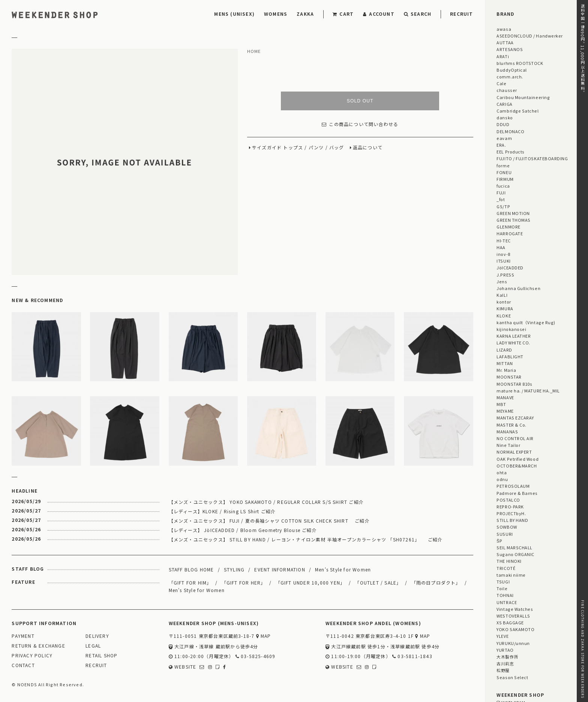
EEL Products (510, 152)
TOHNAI (505, 595)
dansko (505, 117)
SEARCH (418, 14)
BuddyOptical (511, 70)
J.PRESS (505, 275)
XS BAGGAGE (510, 622)
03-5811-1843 (412, 656)
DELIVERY (97, 636)
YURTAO (505, 650)
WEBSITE (183, 667)
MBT (501, 404)
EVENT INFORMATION (280, 569)
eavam (504, 138)
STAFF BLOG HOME (191, 569)
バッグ (337, 148)
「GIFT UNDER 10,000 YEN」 (310, 582)
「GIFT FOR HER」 (244, 582)
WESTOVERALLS (513, 616)
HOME (254, 51)
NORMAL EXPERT (514, 452)
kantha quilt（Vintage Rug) (526, 322)
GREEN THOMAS (513, 220)
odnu (502, 479)
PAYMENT (23, 636)
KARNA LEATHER (514, 336)
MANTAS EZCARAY (515, 418)
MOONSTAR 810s (514, 384)
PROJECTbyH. (511, 513)
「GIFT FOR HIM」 (190, 582)
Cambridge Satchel (517, 111)
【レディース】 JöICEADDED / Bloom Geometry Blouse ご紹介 (243, 530)
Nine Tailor (508, 445)
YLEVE (502, 636)
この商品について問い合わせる (360, 124)
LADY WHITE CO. (513, 343)
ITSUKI (503, 261)
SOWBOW (507, 527)
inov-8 (503, 254)
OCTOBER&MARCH (517, 466)
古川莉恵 (505, 663)
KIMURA (505, 308)
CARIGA (504, 104)
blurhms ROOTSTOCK (520, 63)
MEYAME (505, 411)
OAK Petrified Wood (517, 459)
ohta (502, 472)
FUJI (501, 192)
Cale (501, 83)
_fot (501, 199)
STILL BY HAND (512, 520)
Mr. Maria (506, 370)
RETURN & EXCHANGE (38, 646)
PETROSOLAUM (513, 486)
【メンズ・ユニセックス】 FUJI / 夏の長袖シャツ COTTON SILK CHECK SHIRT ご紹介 (269, 521)
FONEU (504, 172)
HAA (501, 247)
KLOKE (504, 316)
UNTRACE (507, 602)
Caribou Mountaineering (523, 97)
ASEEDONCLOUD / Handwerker (530, 36)
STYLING (234, 569)
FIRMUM (505, 179)
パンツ (316, 148)
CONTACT (23, 665)
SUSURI (505, 534)
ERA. (501, 145)
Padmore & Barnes (517, 493)
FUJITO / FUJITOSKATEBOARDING (532, 158)
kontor (504, 302)
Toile (502, 588)
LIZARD (504, 350)
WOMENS (276, 14)
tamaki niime (511, 575)
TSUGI (503, 582)
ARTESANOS (510, 49)
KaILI (502, 295)
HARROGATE (510, 233)
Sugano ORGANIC (515, 554)
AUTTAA (505, 42)
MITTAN (505, 363)
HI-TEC (503, 241)
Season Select (512, 677)
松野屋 (503, 670)
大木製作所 (507, 657)
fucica (503, 186)
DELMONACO (510, 131)
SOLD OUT (360, 101)
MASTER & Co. (511, 425)
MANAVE (505, 397)
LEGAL (93, 646)
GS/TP (503, 206)
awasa (504, 29)
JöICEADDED (510, 268)
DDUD (503, 124)
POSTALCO (508, 500)
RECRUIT (461, 14)
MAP (264, 636)
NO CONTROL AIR (515, 438)
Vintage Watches (515, 609)
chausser (507, 90)
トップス (293, 148)
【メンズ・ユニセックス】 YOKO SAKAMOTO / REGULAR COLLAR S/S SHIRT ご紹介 (266, 502)
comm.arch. (510, 77)
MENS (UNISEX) (234, 14)
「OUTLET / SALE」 (378, 582)
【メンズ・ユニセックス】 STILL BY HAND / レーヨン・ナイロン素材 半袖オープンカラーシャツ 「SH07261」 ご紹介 (306, 539)
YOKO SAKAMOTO (515, 629)
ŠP (499, 541)
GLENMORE (508, 227)
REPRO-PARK (510, 507)
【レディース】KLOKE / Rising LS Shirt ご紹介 (222, 511)
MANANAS (507, 431)
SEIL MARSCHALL (514, 547)
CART (343, 14)
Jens (502, 281)
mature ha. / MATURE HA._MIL (528, 391)
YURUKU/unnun (513, 643)
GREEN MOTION (513, 213)
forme (503, 165)
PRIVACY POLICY (32, 656)
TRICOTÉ (506, 568)
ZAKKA (305, 14)
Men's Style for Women (343, 569)
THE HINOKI (509, 561)
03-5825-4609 (256, 656)
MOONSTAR (509, 377)
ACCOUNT (379, 14)
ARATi (503, 56)
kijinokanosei (511, 329)
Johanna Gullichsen (518, 288)
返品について (368, 148)
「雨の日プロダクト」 (436, 582)
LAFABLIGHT (510, 356)
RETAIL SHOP (101, 656)
